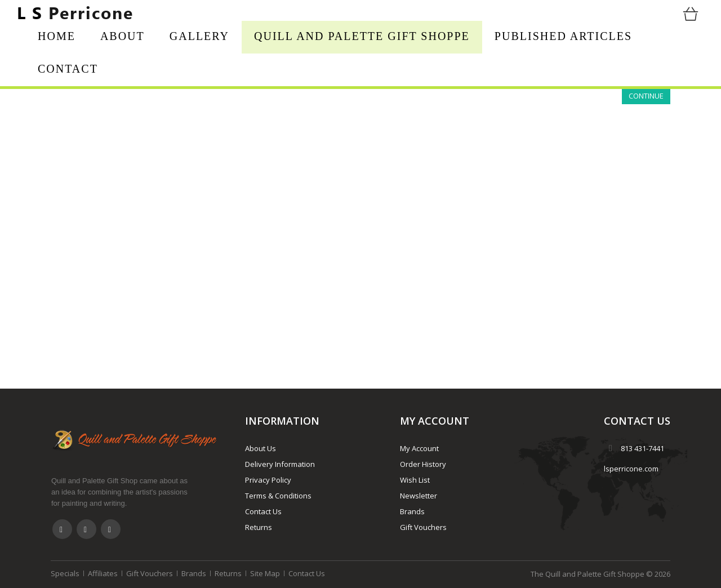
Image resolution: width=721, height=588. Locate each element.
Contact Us (263, 511)
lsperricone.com (631, 469)
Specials (65, 573)
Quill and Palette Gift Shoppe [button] (362, 36)
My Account (419, 448)
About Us (261, 448)
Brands (412, 511)
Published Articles (563, 36)
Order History (423, 464)
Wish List (415, 480)
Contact (68, 69)
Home (57, 36)
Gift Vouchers (423, 527)
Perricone (75, 12)
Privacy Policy (268, 480)
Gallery (199, 36)
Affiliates (103, 573)
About (123, 36)
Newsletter (419, 496)
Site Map (265, 573)
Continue (646, 96)
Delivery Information (280, 464)
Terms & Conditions (278, 496)
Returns (259, 527)
